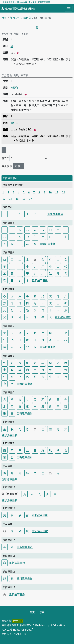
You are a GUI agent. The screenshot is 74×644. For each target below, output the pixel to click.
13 (4, 199)
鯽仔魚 (14, 123)
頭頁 (42, 612)
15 (17, 199)
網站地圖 (33, 2)
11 (57, 192)
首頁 (4, 18)
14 (11, 199)
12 (63, 192)
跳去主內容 (22, 2)
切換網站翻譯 (44, 2)
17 (31, 199)
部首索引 (15, 18)
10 (50, 192)
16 (24, 199)
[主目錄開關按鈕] (69, 9)
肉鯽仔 (14, 88)
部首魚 (27, 18)
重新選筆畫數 (55, 214)
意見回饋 (7, 621)
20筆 (18, 166)
